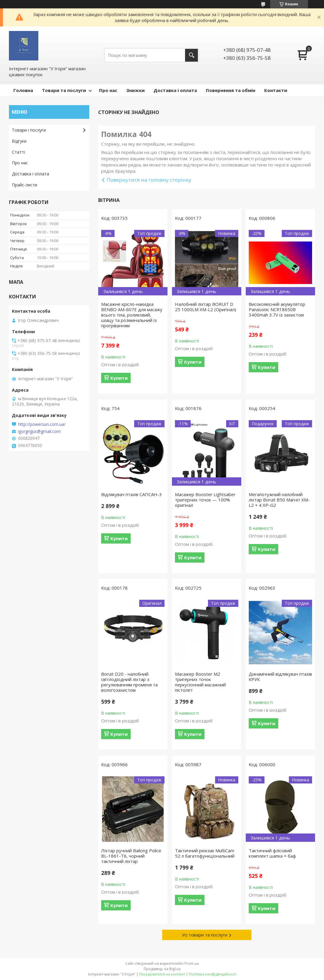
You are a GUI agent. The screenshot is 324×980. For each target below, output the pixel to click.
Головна (23, 90)
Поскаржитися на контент (162, 974)
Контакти (276, 90)
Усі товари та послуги (205, 935)
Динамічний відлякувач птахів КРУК (280, 677)
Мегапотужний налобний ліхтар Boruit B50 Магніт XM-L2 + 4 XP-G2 (279, 500)
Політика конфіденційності (213, 974)
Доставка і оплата (175, 90)
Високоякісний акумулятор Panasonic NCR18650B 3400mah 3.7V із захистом (277, 309)
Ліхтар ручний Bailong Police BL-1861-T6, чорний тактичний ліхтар (131, 856)
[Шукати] (191, 55)
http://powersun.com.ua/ (42, 424)
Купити (119, 378)
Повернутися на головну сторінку (149, 180)
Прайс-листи (25, 185)
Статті (18, 152)
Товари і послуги (29, 130)
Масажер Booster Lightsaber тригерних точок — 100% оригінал (205, 500)
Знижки (135, 90)
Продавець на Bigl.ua (162, 969)
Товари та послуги (64, 90)
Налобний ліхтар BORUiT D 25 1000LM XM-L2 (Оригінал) (206, 307)
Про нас (108, 90)
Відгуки (19, 141)
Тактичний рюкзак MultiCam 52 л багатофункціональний (205, 853)
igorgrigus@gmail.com (39, 431)
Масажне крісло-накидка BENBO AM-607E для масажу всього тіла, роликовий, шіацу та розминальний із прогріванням (132, 315)
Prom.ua (192, 963)
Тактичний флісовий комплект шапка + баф (272, 853)
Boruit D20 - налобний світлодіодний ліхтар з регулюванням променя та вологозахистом (129, 682)
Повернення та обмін (231, 90)
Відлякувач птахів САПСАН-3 (132, 494)
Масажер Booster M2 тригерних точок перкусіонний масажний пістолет (200, 682)
